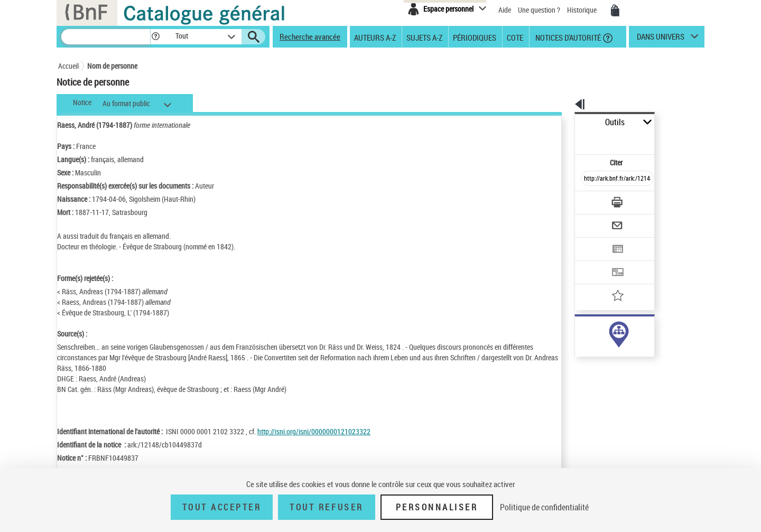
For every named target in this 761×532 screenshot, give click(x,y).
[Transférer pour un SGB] (592, 241)
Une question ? (539, 10)
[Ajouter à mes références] (594, 262)
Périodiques (475, 37)
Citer (571, 139)
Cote (515, 37)
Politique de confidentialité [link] (544, 507)
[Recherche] (106, 37)
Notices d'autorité (567, 37)
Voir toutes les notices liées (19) (604, 364)
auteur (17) (580, 332)
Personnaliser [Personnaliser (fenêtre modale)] (437, 507)
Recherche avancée (310, 36)
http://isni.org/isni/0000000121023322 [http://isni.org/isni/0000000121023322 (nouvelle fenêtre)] (314, 431)
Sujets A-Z (424, 37)
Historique (583, 10)
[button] (155, 37)
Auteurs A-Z (375, 37)
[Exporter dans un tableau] (595, 220)
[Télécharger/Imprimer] (590, 179)
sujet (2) (576, 343)
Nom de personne (112, 66)
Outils (563, 122)
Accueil (68, 66)
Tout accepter (222, 507)
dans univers (661, 39)
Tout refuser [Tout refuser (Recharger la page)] (326, 507)
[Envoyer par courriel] (587, 200)
